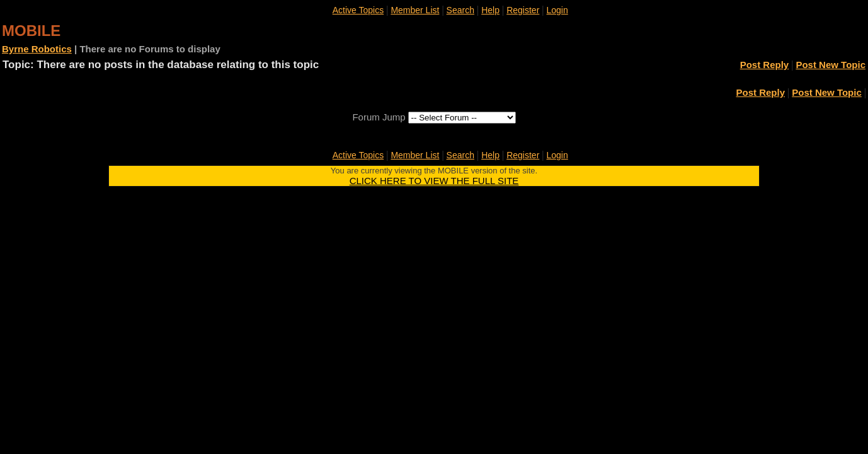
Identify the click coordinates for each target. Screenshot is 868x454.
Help (490, 10)
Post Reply (765, 65)
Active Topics (358, 10)
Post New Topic (831, 65)
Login (557, 10)
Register (523, 10)
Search (460, 10)
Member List (415, 10)
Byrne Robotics (37, 49)
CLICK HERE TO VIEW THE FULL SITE (434, 181)
